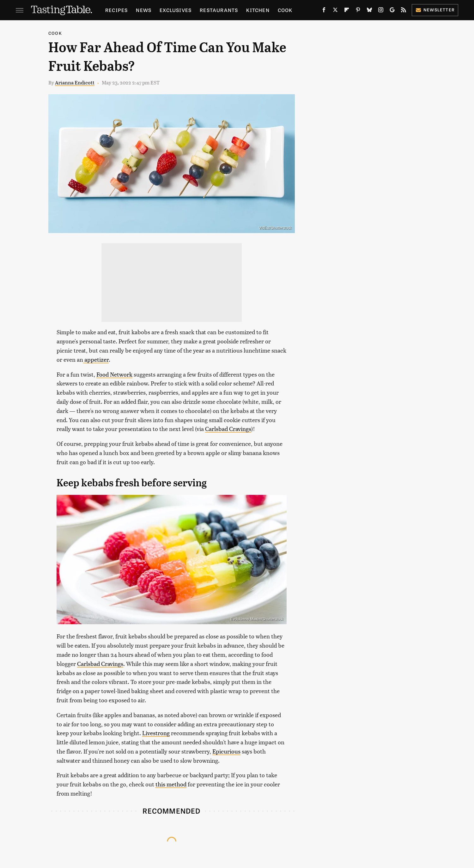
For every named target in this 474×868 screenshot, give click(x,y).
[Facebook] (324, 11)
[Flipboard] (347, 11)
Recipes (116, 10)
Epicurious (226, 751)
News (144, 10)
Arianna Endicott (75, 82)
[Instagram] (381, 11)
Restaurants (219, 10)
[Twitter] (335, 11)
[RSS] (404, 11)
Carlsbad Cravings (228, 429)
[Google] (392, 11)
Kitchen (258, 10)
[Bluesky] (369, 11)
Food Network (114, 374)
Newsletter (435, 10)
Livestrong (156, 733)
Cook (285, 10)
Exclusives (176, 10)
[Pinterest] (358, 11)
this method (171, 784)
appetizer (96, 359)
